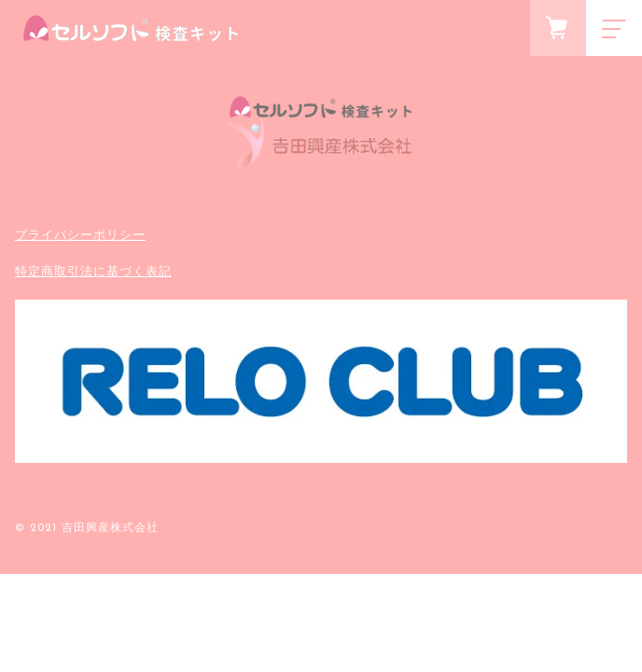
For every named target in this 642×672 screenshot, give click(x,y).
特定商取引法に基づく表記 (93, 271)
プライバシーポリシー (80, 235)
